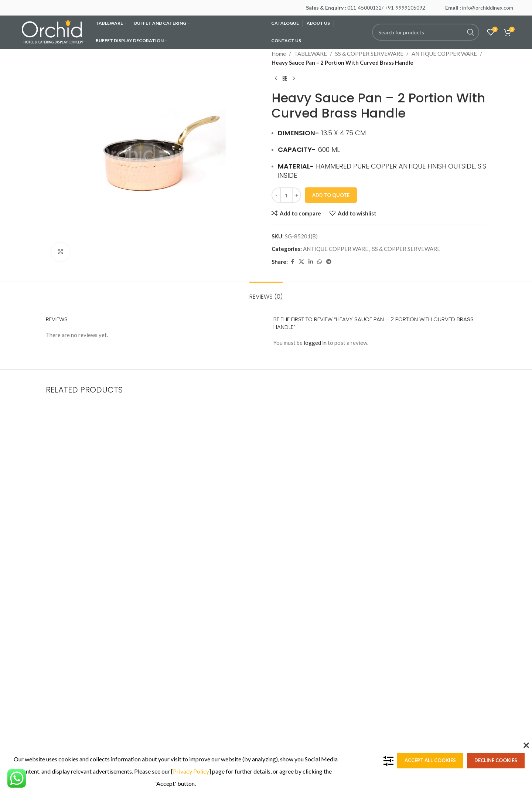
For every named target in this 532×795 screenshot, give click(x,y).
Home (279, 54)
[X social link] (301, 262)
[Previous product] (276, 79)
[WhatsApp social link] (320, 262)
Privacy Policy (191, 771)
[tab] (266, 293)
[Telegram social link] (329, 262)
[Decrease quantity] (276, 195)
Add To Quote (331, 195)
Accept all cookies (430, 760)
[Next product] (294, 79)
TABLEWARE (311, 54)
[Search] (426, 32)
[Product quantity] (286, 195)
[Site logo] (54, 31)
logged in (315, 343)
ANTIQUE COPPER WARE (444, 54)
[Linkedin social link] (311, 262)
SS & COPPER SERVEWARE (369, 54)
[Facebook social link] (292, 262)
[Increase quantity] (296, 195)
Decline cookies (496, 760)
